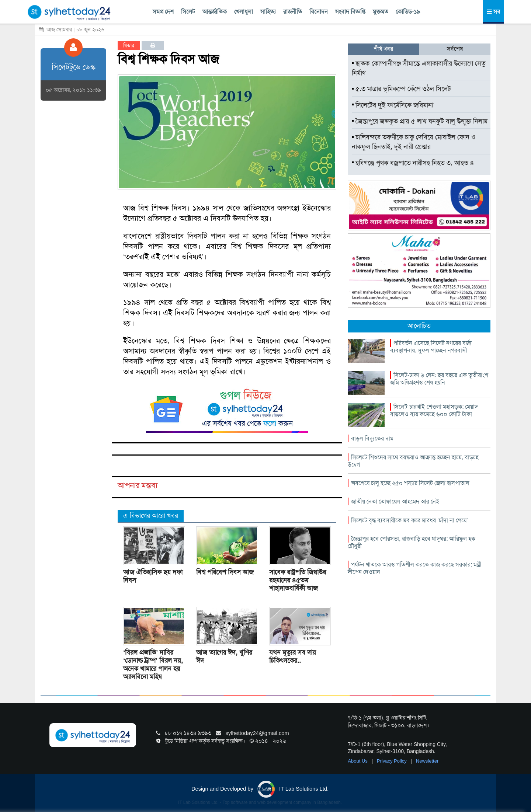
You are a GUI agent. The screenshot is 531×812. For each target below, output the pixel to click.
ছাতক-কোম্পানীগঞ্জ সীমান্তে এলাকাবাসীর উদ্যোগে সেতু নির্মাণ (419, 68)
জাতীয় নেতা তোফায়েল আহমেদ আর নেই (395, 501)
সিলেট (188, 12)
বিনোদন (319, 12)
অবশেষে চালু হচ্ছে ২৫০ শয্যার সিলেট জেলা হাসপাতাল (410, 483)
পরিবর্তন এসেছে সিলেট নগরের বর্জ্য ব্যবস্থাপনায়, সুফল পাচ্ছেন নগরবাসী (431, 347)
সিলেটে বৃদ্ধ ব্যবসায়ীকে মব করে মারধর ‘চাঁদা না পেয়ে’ (409, 520)
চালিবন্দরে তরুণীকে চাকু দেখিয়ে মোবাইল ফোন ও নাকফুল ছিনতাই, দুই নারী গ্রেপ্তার (414, 142)
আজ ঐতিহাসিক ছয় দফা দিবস (153, 576)
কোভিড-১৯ (408, 12)
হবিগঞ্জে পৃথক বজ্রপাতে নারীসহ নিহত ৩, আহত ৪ (413, 163)
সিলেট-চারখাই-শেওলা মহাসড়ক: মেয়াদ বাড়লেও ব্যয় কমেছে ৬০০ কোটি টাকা (434, 410)
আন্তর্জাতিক (215, 12)
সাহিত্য (268, 12)
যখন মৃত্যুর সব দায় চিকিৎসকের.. (293, 656)
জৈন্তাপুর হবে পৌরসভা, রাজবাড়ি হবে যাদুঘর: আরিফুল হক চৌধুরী (412, 542)
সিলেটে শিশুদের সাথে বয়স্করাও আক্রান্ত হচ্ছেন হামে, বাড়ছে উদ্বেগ (413, 461)
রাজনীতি (293, 12)
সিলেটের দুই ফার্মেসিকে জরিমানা (393, 105)
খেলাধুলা (244, 12)
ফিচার (129, 45)
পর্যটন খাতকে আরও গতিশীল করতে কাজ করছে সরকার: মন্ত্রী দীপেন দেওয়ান (415, 568)
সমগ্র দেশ (163, 12)
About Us (358, 761)
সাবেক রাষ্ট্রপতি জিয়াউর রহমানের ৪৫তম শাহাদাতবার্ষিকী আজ (298, 580)
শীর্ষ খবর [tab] (383, 49)
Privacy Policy (393, 761)
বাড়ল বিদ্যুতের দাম (372, 438)
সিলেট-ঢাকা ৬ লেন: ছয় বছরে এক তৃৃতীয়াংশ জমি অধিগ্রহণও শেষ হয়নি (439, 379)
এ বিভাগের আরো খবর (151, 516)
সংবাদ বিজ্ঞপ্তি (350, 12)
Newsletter (427, 761)
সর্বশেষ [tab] (455, 49)
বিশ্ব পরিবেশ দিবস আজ (225, 572)
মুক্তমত (381, 12)
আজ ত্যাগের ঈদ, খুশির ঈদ (224, 656)
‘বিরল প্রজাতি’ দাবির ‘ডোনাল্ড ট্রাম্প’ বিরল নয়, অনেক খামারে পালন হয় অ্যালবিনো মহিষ (153, 665)
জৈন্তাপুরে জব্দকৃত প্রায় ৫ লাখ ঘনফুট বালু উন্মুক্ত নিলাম (420, 121)
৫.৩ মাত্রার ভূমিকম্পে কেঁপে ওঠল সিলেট (401, 89)
